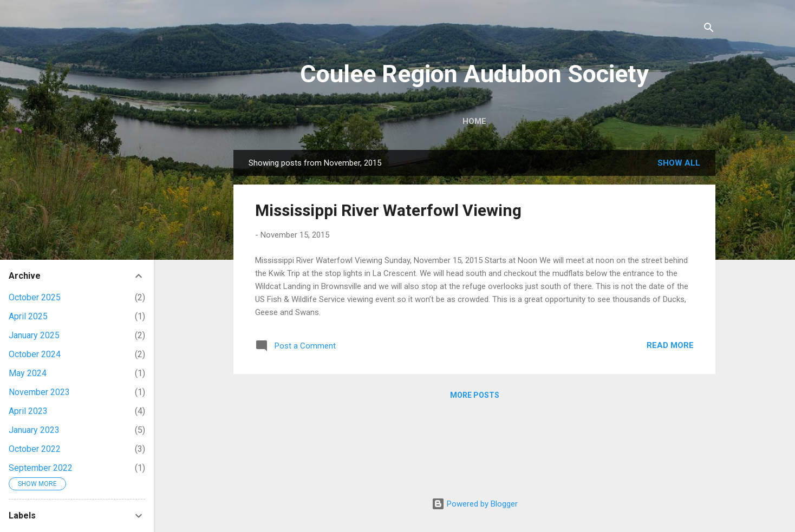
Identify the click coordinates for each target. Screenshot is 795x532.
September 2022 (41, 468)
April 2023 (28, 411)
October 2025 (35, 297)
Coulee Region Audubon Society (474, 74)
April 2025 (28, 316)
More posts (475, 395)
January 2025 (34, 335)
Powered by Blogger (475, 504)
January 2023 (34, 430)
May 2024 (28, 373)
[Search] (709, 29)
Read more (670, 345)
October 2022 (35, 449)
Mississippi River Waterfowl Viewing (388, 210)
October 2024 (35, 354)
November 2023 (39, 392)
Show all (679, 163)
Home (474, 121)
